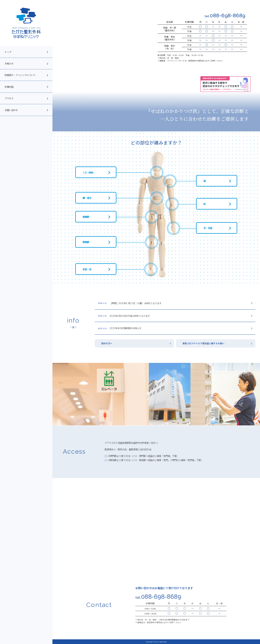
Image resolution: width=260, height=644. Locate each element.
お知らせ (9, 63)
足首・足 (87, 269)
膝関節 (86, 242)
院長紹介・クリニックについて (20, 75)
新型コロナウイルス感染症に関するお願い (203, 343)
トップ (8, 52)
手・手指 (208, 228)
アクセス (9, 98)
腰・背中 (87, 198)
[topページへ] (26, 23)
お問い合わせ (11, 110)
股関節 (86, 217)
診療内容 (9, 87)
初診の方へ (107, 343)
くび (89, 172)
